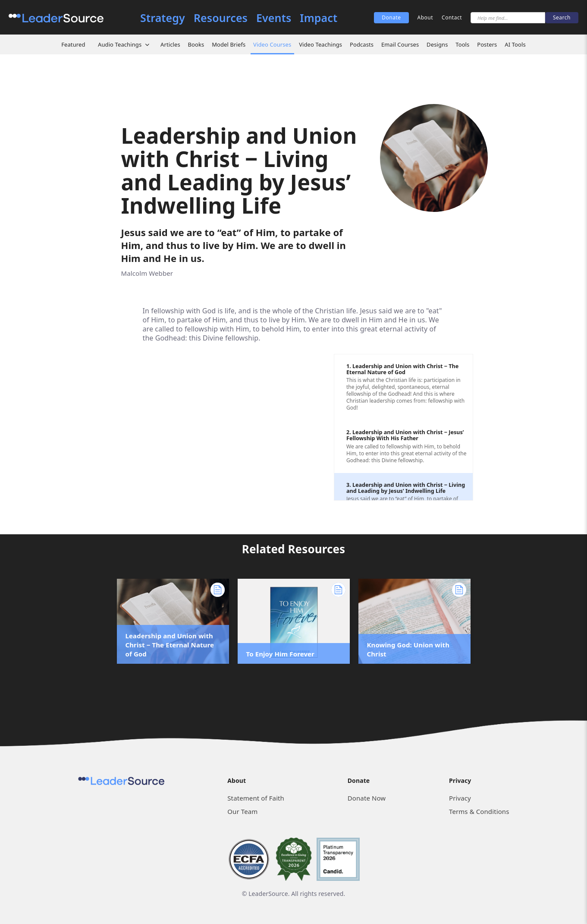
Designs (437, 44)
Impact (319, 18)
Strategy (163, 18)
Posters (487, 44)
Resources (221, 18)
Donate (391, 17)
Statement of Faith (256, 798)
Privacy (460, 798)
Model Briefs (229, 44)
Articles (170, 44)
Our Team (242, 811)
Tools (462, 44)
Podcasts (362, 44)
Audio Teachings (120, 44)
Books (196, 44)
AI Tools (515, 44)
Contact (452, 17)
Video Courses (272, 44)
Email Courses (400, 44)
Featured (73, 44)
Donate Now (367, 798)
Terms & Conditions (479, 811)
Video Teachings (320, 44)
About (425, 17)
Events (274, 18)
